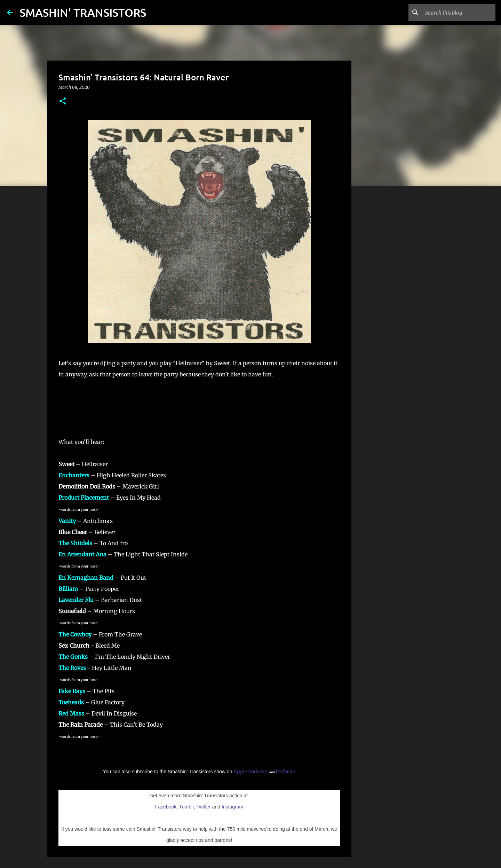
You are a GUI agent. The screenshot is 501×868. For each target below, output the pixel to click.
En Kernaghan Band (86, 578)
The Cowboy (75, 634)
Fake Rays (72, 691)
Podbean (285, 772)
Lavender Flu (76, 600)
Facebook (166, 807)
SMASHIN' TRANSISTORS (83, 12)
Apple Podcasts (251, 772)
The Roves (72, 668)
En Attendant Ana (82, 554)
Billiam (68, 589)
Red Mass (71, 713)
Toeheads (71, 702)
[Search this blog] (459, 13)
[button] (63, 101)
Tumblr (186, 807)
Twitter (204, 807)
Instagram (232, 807)
